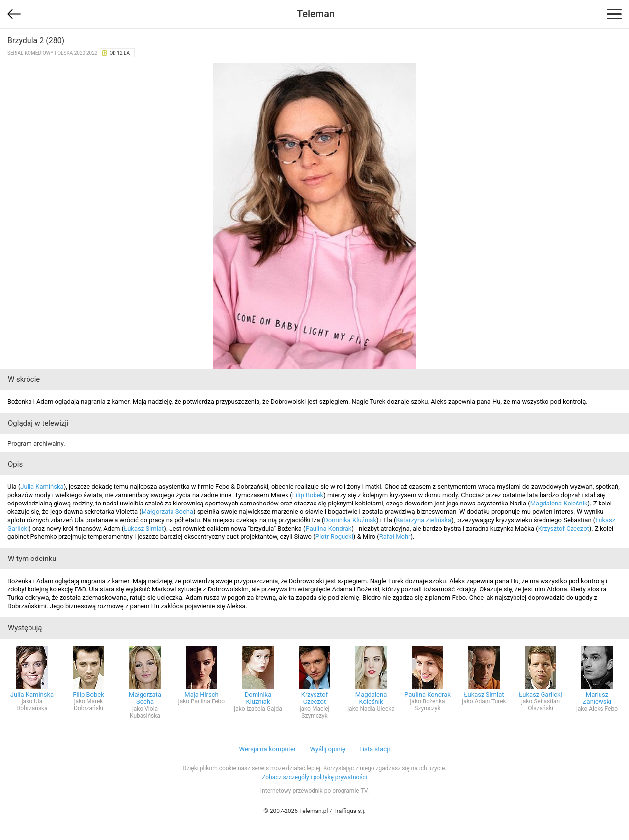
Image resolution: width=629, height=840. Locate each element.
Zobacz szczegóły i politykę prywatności (314, 777)
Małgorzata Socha (167, 512)
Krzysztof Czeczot (564, 528)
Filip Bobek (308, 495)
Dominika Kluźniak (350, 520)
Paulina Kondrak (329, 528)
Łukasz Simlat (144, 528)
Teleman (316, 14)
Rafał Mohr (395, 537)
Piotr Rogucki (334, 537)
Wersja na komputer (268, 749)
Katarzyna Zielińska (423, 520)
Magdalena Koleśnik (559, 503)
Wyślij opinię (327, 749)
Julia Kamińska (42, 487)
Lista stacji (375, 749)
